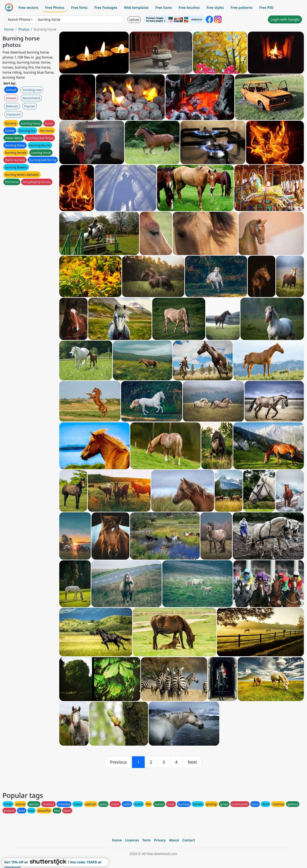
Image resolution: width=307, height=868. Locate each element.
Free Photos (55, 8)
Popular (30, 106)
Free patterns (242, 8)
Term (146, 840)
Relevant (12, 106)
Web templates (136, 8)
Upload (134, 20)
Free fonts (79, 8)
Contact (189, 840)
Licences (132, 840)
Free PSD (266, 8)
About (174, 840)
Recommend (31, 98)
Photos (24, 29)
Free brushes (189, 8)
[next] (192, 762)
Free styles (215, 8)
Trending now (32, 90)
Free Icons (164, 8)
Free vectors (28, 8)
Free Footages (106, 8)
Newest (11, 98)
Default (11, 90)
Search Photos (19, 19)
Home (9, 29)
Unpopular (13, 114)
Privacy (160, 840)
